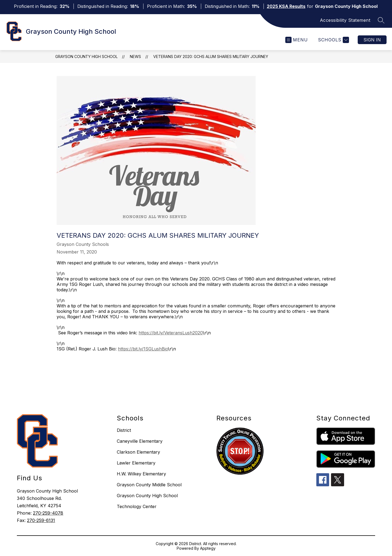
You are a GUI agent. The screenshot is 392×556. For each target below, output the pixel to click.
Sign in (372, 40)
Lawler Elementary (136, 463)
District (124, 430)
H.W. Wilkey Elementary (141, 474)
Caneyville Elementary (140, 441)
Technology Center (137, 506)
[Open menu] (297, 40)
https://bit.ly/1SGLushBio (143, 349)
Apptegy (208, 548)
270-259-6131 (41, 520)
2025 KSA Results (286, 6)
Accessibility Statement (345, 20)
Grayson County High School (86, 56)
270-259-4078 (48, 513)
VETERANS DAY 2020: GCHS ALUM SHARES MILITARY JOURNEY (211, 56)
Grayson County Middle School (149, 485)
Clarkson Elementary (138, 452)
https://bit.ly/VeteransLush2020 (171, 333)
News (135, 56)
